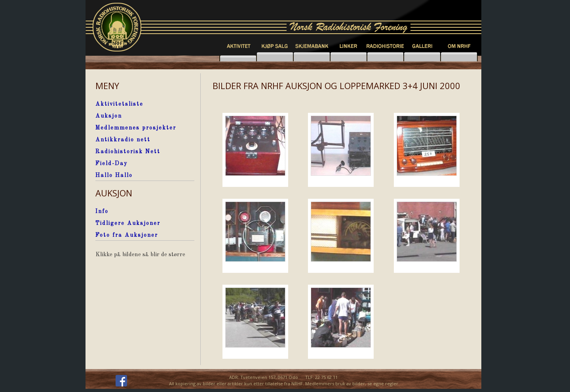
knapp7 (312, 57)
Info (102, 211)
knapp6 (459, 57)
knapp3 (349, 57)
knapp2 (275, 57)
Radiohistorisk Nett (128, 152)
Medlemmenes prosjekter (136, 128)
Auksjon (109, 116)
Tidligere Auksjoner (128, 223)
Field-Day (111, 164)
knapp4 (385, 57)
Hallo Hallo (114, 175)
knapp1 (238, 57)
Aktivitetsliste (119, 104)
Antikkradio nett (123, 140)
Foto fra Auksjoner (127, 235)
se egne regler (383, 383)
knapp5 (422, 57)
